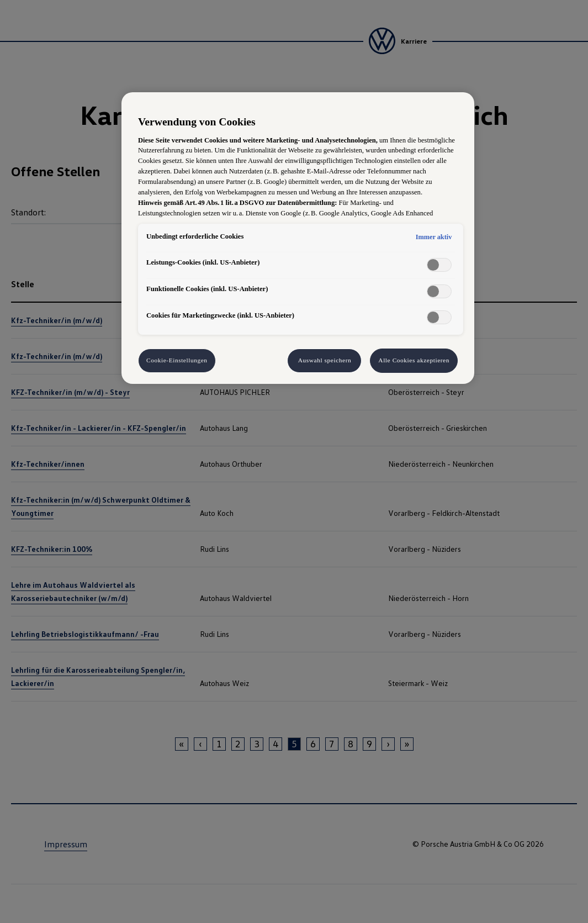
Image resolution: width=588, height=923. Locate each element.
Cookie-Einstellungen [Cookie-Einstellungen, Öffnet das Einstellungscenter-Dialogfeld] (177, 360)
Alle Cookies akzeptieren (414, 360)
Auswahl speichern (325, 360)
